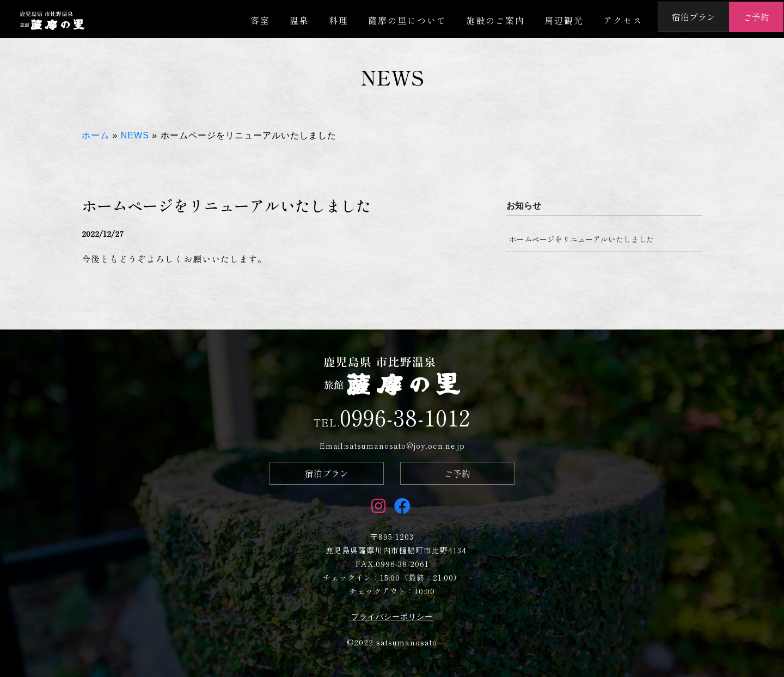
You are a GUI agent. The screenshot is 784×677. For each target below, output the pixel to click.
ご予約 (756, 17)
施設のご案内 (495, 20)
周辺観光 (564, 20)
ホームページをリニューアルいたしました (581, 239)
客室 (260, 20)
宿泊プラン (694, 17)
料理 (339, 20)
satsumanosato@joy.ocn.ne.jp (405, 446)
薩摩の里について (407, 20)
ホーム (96, 135)
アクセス (623, 20)
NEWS (135, 135)
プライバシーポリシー (392, 617)
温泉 (299, 20)
